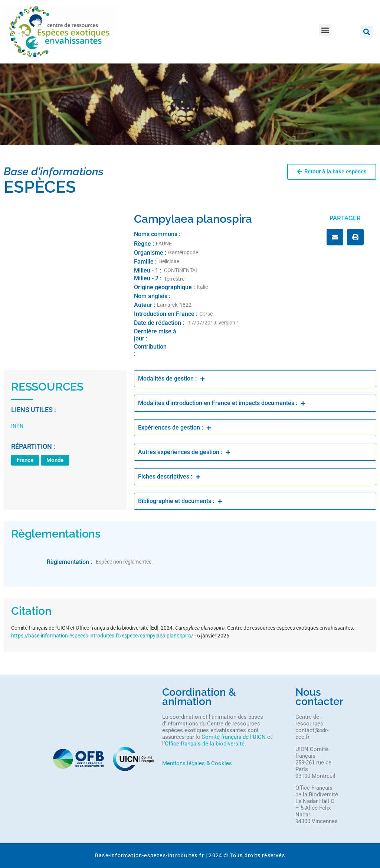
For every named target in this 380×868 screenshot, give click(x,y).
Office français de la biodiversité (205, 744)
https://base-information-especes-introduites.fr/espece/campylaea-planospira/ (102, 636)
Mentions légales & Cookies (197, 763)
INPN (17, 426)
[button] (325, 30)
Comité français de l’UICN (234, 737)
